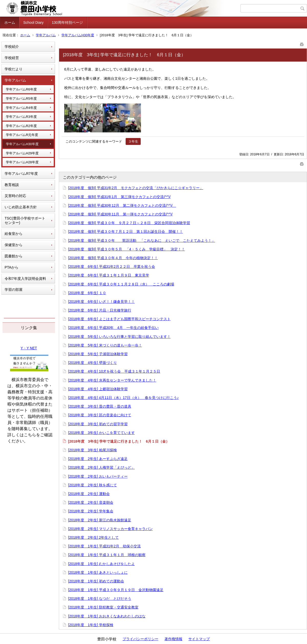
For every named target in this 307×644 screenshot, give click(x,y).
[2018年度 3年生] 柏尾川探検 (92, 450)
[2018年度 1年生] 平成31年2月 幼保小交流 (104, 546)
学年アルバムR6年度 (21, 89)
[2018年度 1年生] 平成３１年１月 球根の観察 (107, 555)
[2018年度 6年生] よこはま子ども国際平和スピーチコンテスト (119, 319)
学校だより (14, 69)
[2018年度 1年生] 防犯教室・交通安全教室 (103, 607)
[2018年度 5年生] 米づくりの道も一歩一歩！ (105, 345)
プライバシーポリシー (140, 639)
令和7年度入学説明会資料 (25, 279)
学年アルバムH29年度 (22, 153)
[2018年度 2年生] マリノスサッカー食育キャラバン (110, 529)
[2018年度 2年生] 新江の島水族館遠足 (100, 520)
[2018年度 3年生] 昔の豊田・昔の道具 (100, 406)
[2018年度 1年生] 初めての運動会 (96, 581)
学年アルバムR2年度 (21, 126)
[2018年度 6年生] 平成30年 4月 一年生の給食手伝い (113, 328)
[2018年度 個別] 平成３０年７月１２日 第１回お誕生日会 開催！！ (125, 232)
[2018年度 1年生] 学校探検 (91, 625)
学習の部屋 (14, 290)
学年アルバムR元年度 (22, 135)
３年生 (133, 141)
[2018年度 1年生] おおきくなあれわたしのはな (107, 616)
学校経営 (12, 58)
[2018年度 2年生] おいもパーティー (98, 476)
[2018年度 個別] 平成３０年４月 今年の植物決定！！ (113, 258)
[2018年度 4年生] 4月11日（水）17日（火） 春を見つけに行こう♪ (123, 398)
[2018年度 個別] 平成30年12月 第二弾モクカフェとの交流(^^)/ (122, 205)
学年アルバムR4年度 (21, 108)
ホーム (10, 22)
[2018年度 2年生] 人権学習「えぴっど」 (101, 467)
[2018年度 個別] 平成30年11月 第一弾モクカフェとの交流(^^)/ (120, 214)
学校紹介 (12, 47)
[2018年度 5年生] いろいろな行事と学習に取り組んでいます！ (119, 337)
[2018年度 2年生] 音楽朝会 (91, 502)
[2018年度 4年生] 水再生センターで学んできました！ (112, 380)
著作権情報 (173, 639)
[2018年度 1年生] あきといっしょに (98, 572)
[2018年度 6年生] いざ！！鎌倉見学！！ (101, 302)
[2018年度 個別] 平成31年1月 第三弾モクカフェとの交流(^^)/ (119, 197)
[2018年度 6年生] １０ (87, 293)
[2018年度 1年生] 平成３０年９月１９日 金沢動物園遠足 (116, 590)
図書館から (14, 256)
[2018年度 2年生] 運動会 (89, 494)
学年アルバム (46, 35)
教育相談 (12, 185)
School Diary (33, 22)
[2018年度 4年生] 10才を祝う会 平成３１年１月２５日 (114, 371)
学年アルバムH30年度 (78, 35)
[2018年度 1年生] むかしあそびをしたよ (101, 564)
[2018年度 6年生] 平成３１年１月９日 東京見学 (109, 275)
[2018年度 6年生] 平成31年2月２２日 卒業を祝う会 (112, 267)
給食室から (14, 234)
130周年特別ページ (67, 22)
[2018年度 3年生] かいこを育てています (101, 433)
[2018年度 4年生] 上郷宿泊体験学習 (98, 389)
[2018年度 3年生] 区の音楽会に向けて (100, 415)
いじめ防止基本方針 (21, 207)
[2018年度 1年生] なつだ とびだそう (100, 599)
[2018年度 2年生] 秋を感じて (92, 485)
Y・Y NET (29, 348)
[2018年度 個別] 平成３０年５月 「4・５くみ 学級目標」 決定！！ (127, 249)
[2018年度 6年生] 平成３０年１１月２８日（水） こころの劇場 (121, 284)
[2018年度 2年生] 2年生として (93, 537)
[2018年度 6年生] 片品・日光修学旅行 (100, 310)
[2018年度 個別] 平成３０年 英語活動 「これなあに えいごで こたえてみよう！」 (142, 240)
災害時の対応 (15, 196)
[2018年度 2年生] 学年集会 (91, 511)
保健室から (14, 245)
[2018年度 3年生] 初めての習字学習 (98, 424)
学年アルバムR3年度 (21, 117)
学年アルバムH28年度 (22, 162)
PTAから (12, 267)
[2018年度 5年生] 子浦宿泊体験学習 (98, 354)
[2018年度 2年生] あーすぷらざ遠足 (98, 459)
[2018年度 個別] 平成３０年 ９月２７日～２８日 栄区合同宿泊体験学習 (129, 223)
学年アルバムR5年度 (21, 99)
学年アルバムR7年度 (21, 174)
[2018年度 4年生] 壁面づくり (92, 363)
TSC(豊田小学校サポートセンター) (25, 220)
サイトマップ (199, 639)
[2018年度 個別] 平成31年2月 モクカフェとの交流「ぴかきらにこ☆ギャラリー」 (136, 188)
